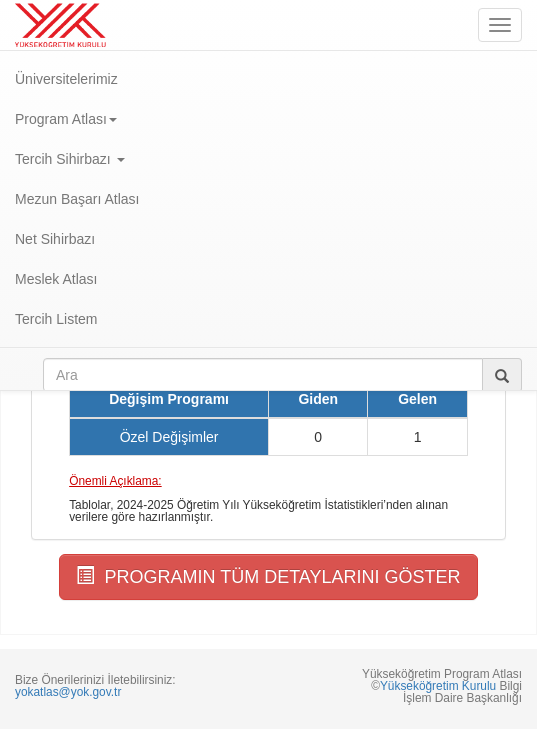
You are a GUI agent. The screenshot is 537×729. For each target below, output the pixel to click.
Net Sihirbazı (55, 239)
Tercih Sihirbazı (70, 159)
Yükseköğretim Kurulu (438, 686)
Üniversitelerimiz (66, 79)
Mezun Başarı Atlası (77, 199)
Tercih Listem (56, 319)
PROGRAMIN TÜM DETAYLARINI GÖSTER (268, 576)
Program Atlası (66, 119)
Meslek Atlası (56, 279)
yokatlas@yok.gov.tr (68, 692)
